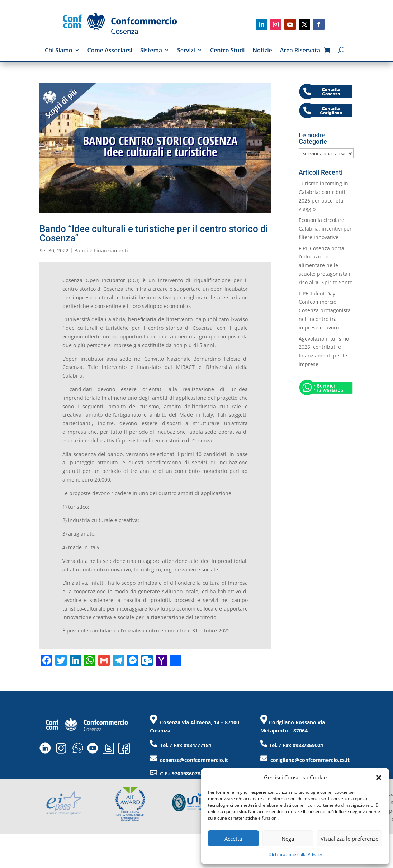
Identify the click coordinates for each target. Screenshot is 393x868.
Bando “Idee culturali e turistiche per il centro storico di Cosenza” (154, 233)
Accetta (233, 839)
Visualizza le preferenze (349, 839)
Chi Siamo (59, 51)
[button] (379, 778)
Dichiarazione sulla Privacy (295, 855)
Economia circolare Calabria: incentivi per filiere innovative (325, 229)
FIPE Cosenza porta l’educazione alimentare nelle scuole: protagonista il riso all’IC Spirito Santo (326, 265)
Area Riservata (300, 51)
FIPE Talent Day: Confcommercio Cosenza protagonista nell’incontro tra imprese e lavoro (325, 310)
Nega (288, 839)
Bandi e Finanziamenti (101, 250)
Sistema (151, 51)
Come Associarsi (110, 51)
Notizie (262, 51)
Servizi (186, 51)
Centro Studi (227, 51)
